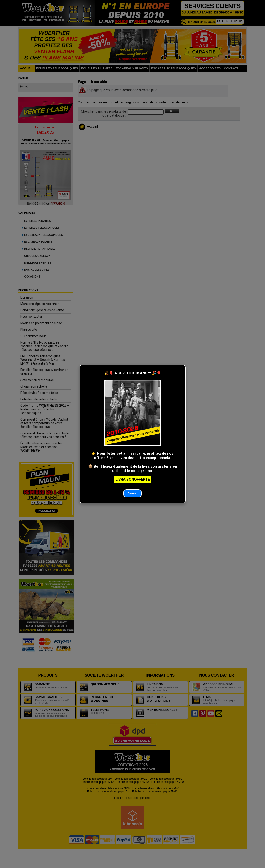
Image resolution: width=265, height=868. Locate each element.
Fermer (132, 493)
